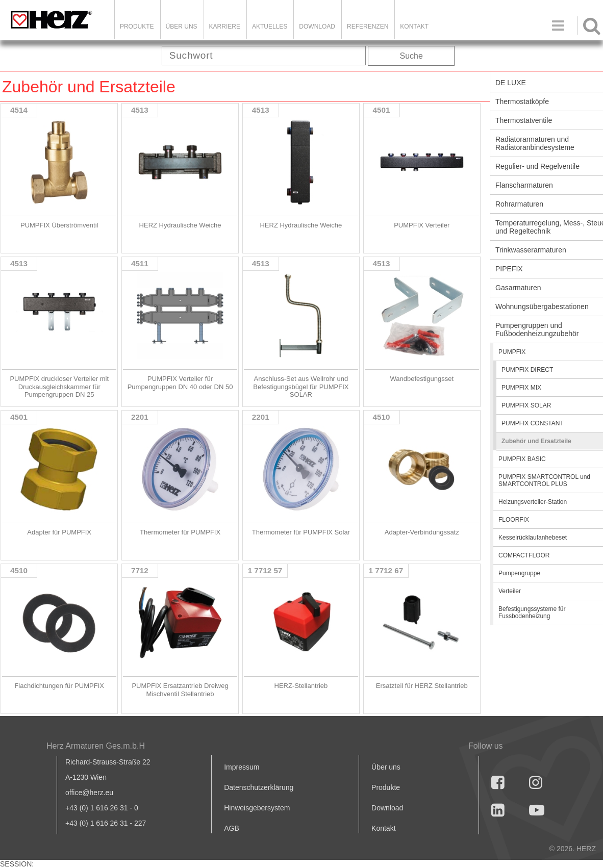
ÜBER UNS (182, 27)
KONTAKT (414, 27)
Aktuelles (270, 27)
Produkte (137, 27)
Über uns (386, 767)
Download (387, 808)
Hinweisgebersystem (257, 808)
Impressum (242, 767)
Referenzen (368, 27)
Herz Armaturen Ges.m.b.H (96, 746)
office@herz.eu (89, 793)
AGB (232, 828)
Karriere (225, 27)
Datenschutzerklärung (259, 787)
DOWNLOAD (317, 27)
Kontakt (383, 828)
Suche (411, 56)
